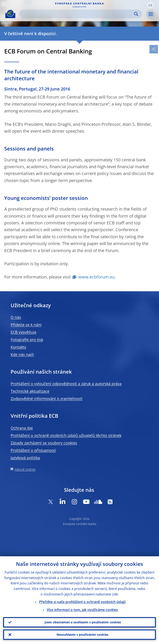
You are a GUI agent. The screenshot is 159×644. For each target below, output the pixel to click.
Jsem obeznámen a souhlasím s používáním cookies (83, 622)
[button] (150, 5)
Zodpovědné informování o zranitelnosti (47, 399)
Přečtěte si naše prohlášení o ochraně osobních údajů (82, 602)
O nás (16, 317)
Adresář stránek (25, 469)
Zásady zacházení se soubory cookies (44, 443)
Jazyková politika (25, 458)
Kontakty (18, 347)
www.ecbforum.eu (97, 277)
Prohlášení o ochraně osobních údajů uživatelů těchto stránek (66, 435)
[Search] (77, 14)
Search (136, 14)
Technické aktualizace (30, 391)
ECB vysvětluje (23, 332)
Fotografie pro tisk (27, 340)
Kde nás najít (22, 354)
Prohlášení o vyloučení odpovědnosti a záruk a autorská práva (66, 384)
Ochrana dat (22, 428)
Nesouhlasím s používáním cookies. (83, 635)
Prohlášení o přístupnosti (33, 450)
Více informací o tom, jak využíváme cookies (82, 610)
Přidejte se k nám (26, 325)
